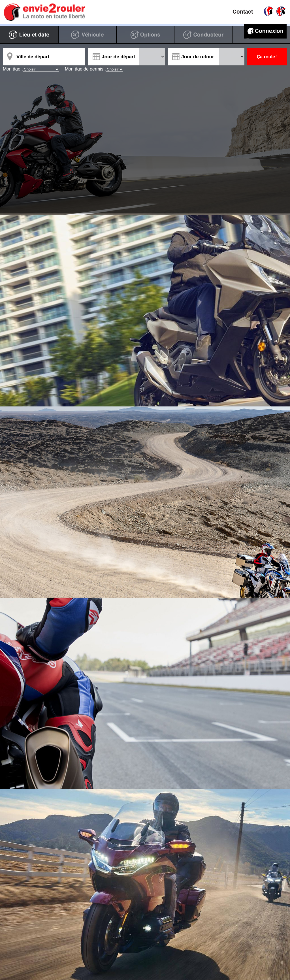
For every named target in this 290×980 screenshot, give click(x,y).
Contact (243, 12)
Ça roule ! (267, 57)
